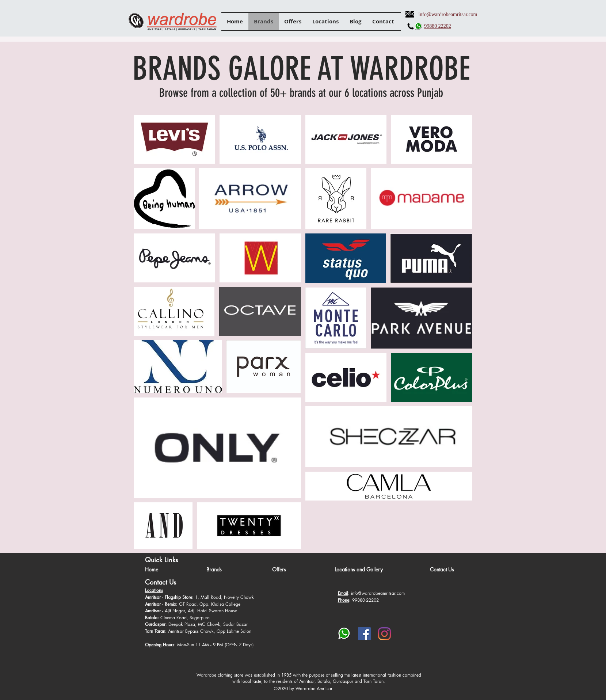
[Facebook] (364, 634)
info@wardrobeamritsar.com (448, 14)
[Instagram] (384, 634)
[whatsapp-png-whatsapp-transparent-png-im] (344, 634)
